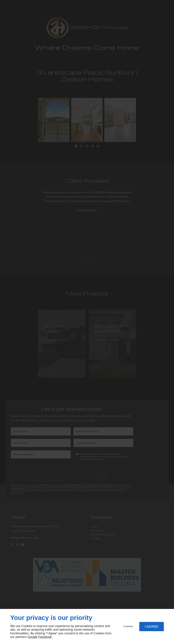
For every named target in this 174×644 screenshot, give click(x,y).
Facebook (45, 637)
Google (32, 637)
